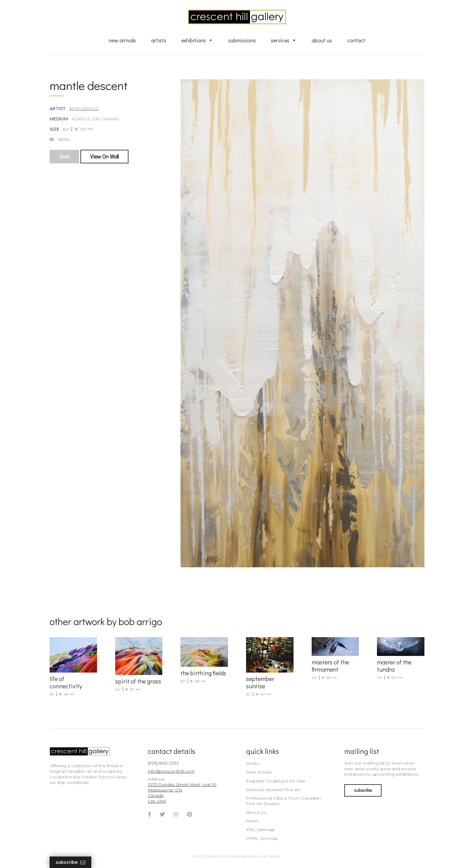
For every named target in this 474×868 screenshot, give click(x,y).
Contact (356, 40)
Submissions (242, 40)
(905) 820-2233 (163, 763)
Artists (159, 40)
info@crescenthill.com (171, 771)
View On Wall (104, 156)
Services (284, 40)
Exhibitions (197, 40)
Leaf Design (270, 856)
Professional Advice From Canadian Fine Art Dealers (283, 801)
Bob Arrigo (84, 109)
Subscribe (70, 862)
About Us (322, 40)
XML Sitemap (260, 830)
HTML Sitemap (262, 838)
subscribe (363, 790)
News (252, 821)
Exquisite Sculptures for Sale (276, 781)
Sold (64, 156)
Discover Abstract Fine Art (273, 790)
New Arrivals (122, 40)
